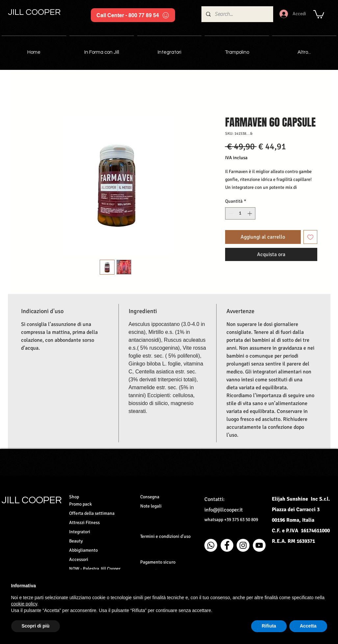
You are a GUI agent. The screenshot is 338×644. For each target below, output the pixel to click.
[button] (319, 14)
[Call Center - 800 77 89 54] (133, 15)
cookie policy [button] (24, 604)
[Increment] (250, 213)
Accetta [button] (308, 626)
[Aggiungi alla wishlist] (310, 237)
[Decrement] (230, 213)
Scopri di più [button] (36, 626)
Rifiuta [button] (269, 626)
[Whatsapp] (211, 545)
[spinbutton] (240, 213)
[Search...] (237, 14)
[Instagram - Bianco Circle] (243, 545)
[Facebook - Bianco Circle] (227, 545)
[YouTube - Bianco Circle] (259, 545)
